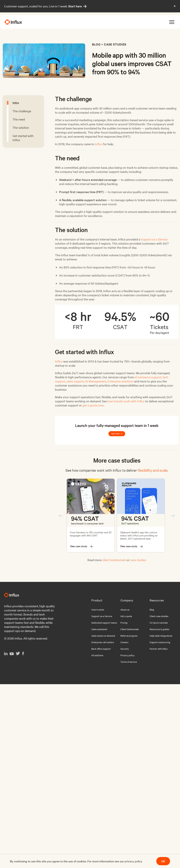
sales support (75, 381)
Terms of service (129, 662)
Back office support (101, 649)
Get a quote (126, 616)
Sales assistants (99, 629)
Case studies (115, 44)
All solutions (97, 655)
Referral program (129, 636)
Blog (96, 44)
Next (173, 515)
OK (163, 861)
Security (125, 649)
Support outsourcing (160, 642)
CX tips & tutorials (159, 623)
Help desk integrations (161, 636)
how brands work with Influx (126, 401)
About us (125, 610)
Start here (77, 6)
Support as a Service (154, 239)
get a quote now (93, 405)
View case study (81, 546)
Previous (61, 515)
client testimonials (114, 560)
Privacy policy (127, 655)
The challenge (22, 111)
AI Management (96, 381)
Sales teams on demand (103, 636)
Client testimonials (130, 629)
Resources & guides (159, 629)
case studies (138, 560)
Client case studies (159, 616)
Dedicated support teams (104, 623)
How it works (98, 610)
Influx (99, 144)
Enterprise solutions (120, 381)
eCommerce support (148, 377)
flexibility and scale (153, 470)
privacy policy (133, 861)
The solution (21, 127)
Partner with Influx (159, 649)
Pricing (124, 623)
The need (19, 119)
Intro (16, 103)
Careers (124, 642)
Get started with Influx (23, 138)
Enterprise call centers (103, 642)
